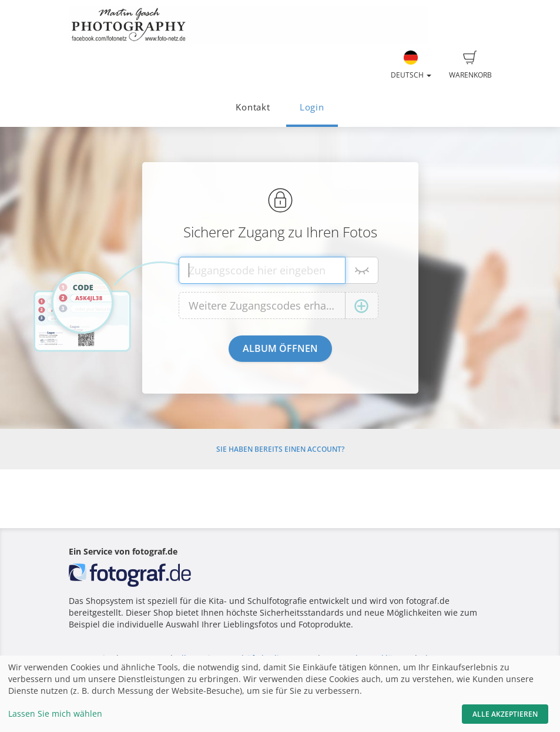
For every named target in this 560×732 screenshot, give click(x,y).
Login (312, 107)
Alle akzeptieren (505, 714)
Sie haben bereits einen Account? (280, 449)
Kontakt (253, 107)
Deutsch (411, 65)
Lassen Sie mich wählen (55, 713)
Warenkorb (470, 65)
